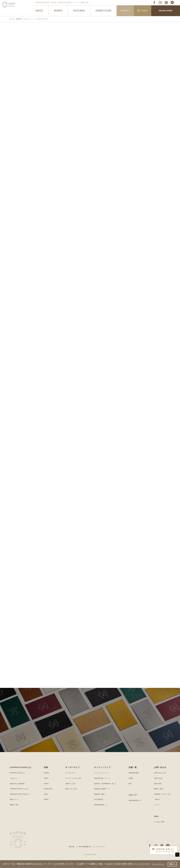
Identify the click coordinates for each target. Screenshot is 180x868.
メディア (156, 810)
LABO (46, 800)
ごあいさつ (14, 784)
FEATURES (79, 11)
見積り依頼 (157, 789)
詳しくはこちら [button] (10, 864)
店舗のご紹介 (15, 810)
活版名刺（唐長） (99, 800)
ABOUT (39, 11)
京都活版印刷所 (133, 778)
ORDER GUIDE (104, 11)
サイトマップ (101, 852)
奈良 (129, 789)
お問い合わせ (157, 784)
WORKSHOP (48, 794)
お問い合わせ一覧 (159, 778)
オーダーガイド (70, 778)
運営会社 (71, 852)
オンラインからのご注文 (73, 784)
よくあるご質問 (158, 827)
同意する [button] (172, 863)
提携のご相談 (157, 794)
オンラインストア (99, 778)
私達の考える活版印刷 (18, 789)
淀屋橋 (130, 784)
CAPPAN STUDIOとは (18, 778)
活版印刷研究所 (99, 810)
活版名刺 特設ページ (100, 784)
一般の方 (156, 805)
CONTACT (125, 11)
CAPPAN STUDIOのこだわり (20, 794)
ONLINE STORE (165, 11)
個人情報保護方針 (85, 852)
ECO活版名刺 (98, 805)
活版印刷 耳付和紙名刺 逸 (103, 789)
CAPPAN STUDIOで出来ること (21, 800)
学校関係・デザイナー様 (161, 800)
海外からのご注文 (71, 794)
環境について (15, 805)
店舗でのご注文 (70, 789)
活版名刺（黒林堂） (100, 794)
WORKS (58, 11)
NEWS (46, 784)
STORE (143, 11)
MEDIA (46, 805)
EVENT (46, 789)
